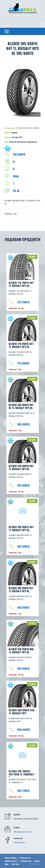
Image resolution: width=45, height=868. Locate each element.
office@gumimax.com (22, 832)
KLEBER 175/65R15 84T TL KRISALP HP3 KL (21, 345)
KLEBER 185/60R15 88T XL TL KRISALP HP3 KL (21, 406)
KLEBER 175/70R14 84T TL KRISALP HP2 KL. (21, 284)
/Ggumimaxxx (19, 842)
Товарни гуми (26, 861)
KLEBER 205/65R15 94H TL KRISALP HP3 (22, 712)
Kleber (32, 257)
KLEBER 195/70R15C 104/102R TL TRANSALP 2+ (21, 773)
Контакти (16, 864)
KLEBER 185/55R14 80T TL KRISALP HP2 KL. (21, 528)
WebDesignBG (35, 864)
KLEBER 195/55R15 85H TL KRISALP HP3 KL (21, 651)
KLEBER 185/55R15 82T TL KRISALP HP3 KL (21, 590)
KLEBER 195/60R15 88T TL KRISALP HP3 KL (21, 467)
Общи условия (10, 858)
